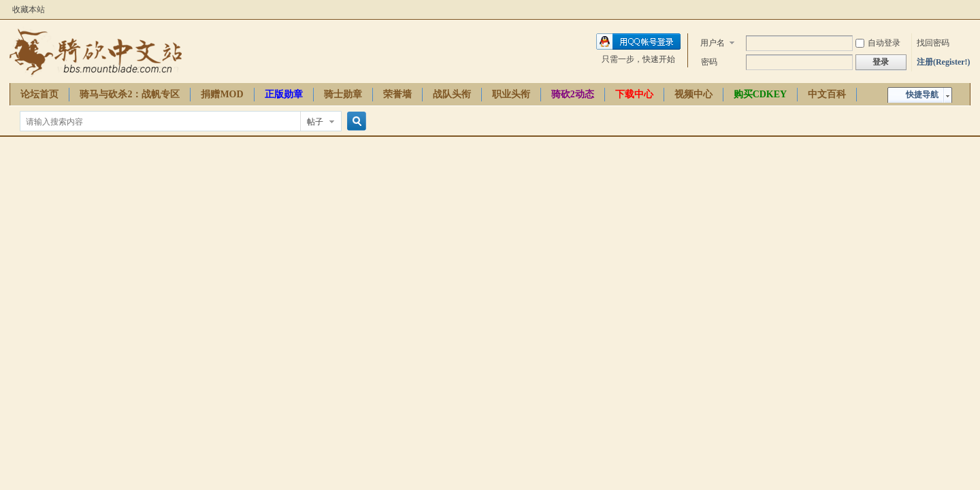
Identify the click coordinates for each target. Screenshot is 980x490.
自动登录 (878, 43)
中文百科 (827, 94)
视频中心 (693, 94)
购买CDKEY (761, 94)
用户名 (713, 43)
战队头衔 (452, 94)
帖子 (315, 122)
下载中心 (634, 94)
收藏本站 (29, 10)
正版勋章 (284, 94)
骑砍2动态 (573, 94)
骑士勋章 (343, 94)
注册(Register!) (944, 62)
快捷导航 (922, 95)
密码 (709, 62)
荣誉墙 (397, 94)
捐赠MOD (222, 94)
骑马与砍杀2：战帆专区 (130, 94)
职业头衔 (511, 94)
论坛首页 (39, 94)
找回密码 (933, 43)
